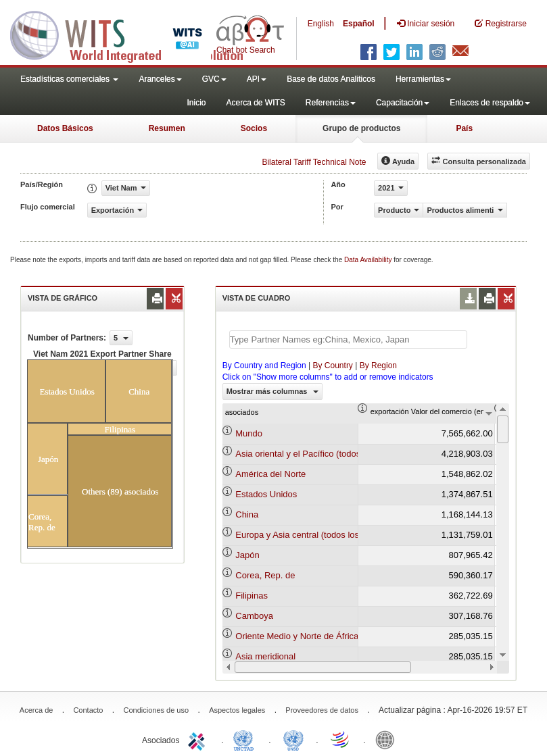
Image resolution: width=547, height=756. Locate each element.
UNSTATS (293, 739)
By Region (378, 366)
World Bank (388, 739)
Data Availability (369, 260)
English (321, 24)
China (247, 514)
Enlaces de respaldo (490, 103)
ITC (199, 739)
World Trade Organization (341, 739)
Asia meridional (265, 656)
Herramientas (423, 79)
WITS (135, 34)
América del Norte (270, 474)
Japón (247, 555)
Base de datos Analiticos (331, 79)
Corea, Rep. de (265, 575)
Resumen (167, 128)
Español (359, 24)
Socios (254, 128)
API (257, 79)
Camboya (254, 616)
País (464, 128)
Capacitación (403, 103)
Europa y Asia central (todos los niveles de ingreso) (335, 535)
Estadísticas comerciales (69, 79)
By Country (333, 366)
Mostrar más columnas (272, 391)
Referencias (331, 103)
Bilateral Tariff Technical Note (314, 162)
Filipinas (252, 596)
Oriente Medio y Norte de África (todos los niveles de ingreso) (355, 636)
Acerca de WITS (255, 103)
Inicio (196, 103)
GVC (214, 79)
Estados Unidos (266, 494)
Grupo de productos (361, 128)
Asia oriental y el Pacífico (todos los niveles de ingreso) (343, 454)
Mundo (249, 433)
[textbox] (348, 339)
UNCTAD (246, 739)
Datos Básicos (65, 128)
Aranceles (160, 79)
